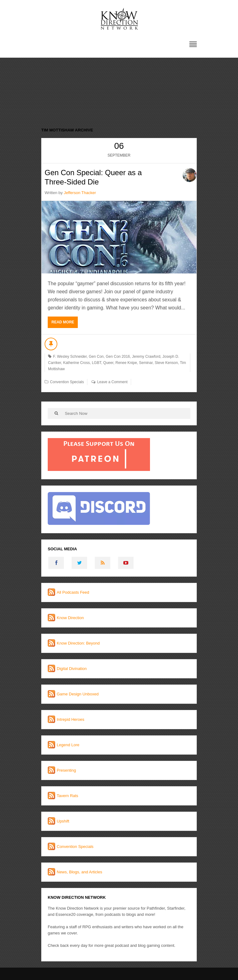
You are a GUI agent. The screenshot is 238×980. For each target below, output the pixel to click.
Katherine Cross (77, 363)
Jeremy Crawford (146, 357)
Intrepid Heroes (71, 719)
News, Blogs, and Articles (79, 872)
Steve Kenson (166, 363)
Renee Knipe (126, 363)
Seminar (146, 363)
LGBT (96, 363)
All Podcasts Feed (73, 592)
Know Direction (70, 618)
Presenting (66, 770)
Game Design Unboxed (78, 694)
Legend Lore (68, 745)
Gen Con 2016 (118, 357)
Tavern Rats (67, 796)
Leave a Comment (112, 382)
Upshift (63, 821)
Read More (63, 322)
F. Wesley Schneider (70, 357)
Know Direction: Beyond (78, 643)
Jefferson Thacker (80, 193)
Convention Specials (67, 382)
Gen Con (96, 357)
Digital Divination (72, 669)
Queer (108, 363)
